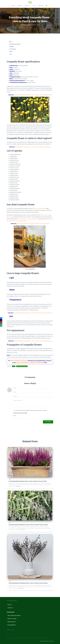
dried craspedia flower (40, 208)
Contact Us (40, 6)
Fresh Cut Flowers (12, 619)
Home (13, 6)
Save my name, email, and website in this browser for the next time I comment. (31, 410)
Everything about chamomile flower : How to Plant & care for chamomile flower (33, 313)
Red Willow (12, 47)
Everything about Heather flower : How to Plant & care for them (28, 481)
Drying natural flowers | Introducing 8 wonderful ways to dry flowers (33, 224)
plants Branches (12, 625)
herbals (11, 52)
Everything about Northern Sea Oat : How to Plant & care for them (28, 525)
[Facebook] (1, 318)
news (10, 54)
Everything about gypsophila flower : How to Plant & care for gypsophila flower (33, 341)
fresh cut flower (13, 49)
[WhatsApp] (1, 326)
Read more (19, 486)
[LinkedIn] (1, 324)
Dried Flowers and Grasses (14, 616)
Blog (34, 6)
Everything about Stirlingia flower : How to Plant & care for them (28, 583)
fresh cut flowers (44, 215)
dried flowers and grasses (15, 44)
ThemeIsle (51, 641)
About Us (10, 605)
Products (27, 6)
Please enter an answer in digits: (20, 413)
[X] (1, 320)
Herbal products (12, 622)
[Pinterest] (1, 322)
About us (20, 6)
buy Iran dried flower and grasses (19, 361)
